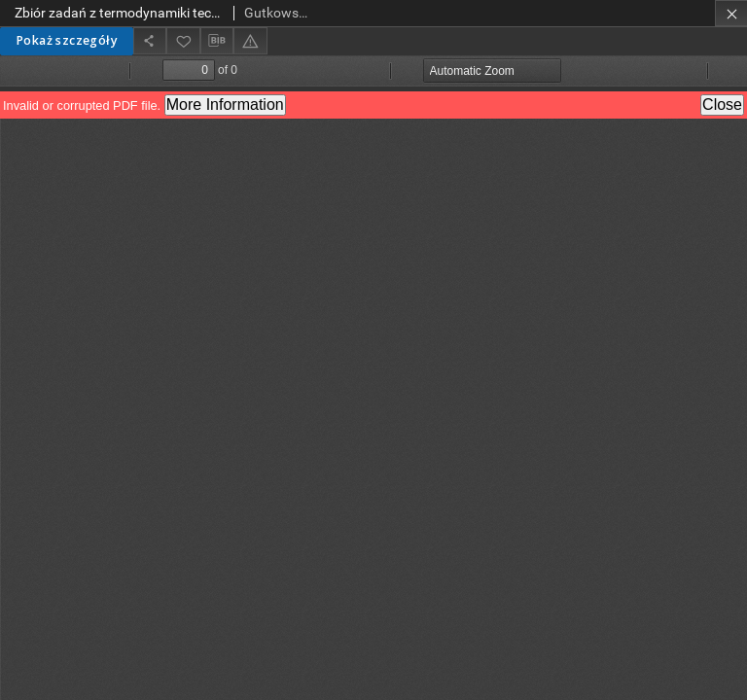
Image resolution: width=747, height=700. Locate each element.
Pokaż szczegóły (67, 40)
